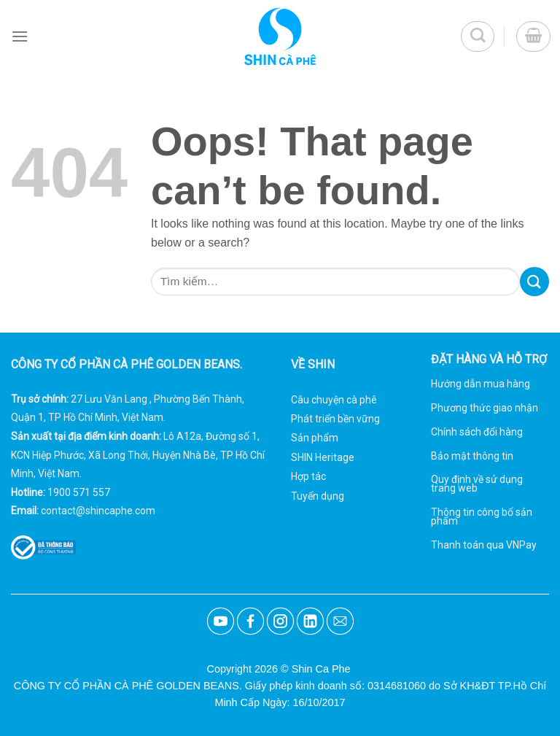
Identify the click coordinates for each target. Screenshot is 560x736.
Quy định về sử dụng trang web (477, 484)
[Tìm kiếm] (478, 37)
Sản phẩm (315, 438)
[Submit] (534, 281)
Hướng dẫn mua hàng (481, 384)
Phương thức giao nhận (485, 408)
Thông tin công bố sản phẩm (482, 516)
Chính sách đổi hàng (477, 432)
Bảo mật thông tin (472, 456)
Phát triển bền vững (335, 419)
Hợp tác (308, 476)
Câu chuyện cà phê (334, 400)
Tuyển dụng (318, 496)
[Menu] (20, 36)
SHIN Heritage (323, 457)
